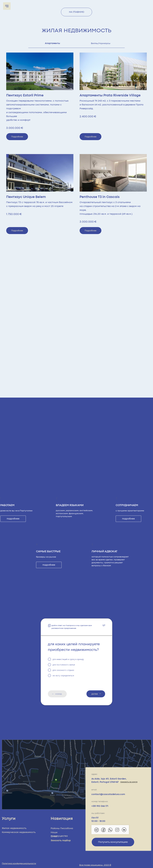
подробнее (13, 519)
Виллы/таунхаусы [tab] (101, 43)
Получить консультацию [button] (113, 842)
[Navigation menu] (7, 6)
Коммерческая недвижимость (19, 832)
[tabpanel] (76, 144)
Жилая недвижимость (14, 828)
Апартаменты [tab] (52, 43)
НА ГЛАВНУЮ (77, 12)
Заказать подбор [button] (61, 840)
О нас (54, 836)
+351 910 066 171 (100, 806)
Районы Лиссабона (62, 828)
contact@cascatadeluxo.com (108, 794)
